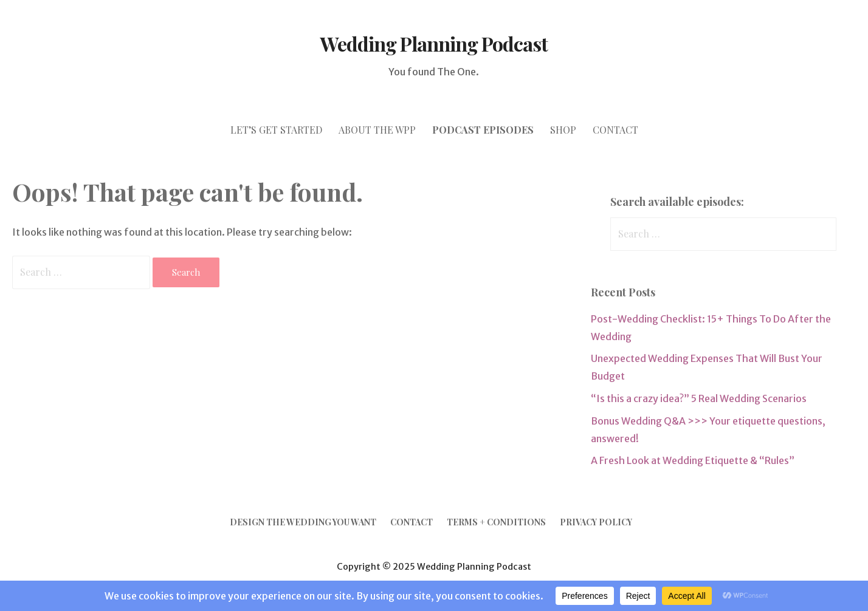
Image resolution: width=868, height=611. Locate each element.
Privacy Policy (596, 522)
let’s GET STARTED (276, 130)
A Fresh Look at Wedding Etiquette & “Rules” (693, 460)
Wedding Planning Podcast (434, 43)
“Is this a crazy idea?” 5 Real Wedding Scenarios (699, 398)
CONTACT (615, 130)
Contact (412, 522)
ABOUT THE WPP (377, 130)
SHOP (563, 130)
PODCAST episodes (483, 130)
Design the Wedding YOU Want (303, 522)
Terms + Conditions (496, 522)
